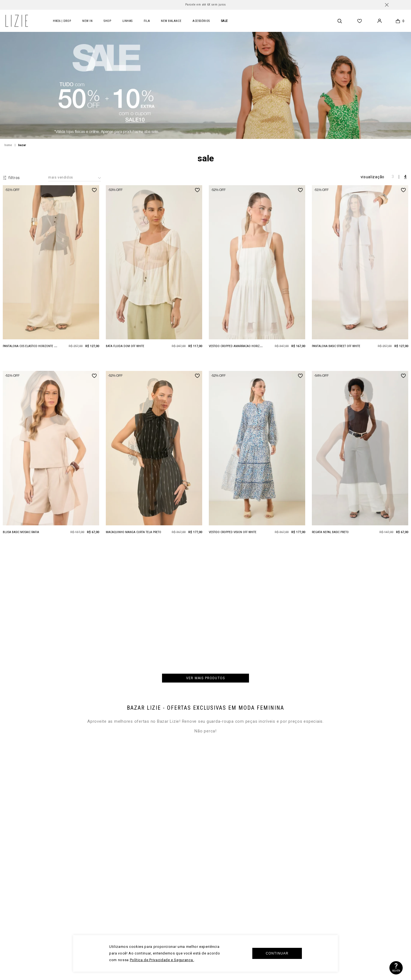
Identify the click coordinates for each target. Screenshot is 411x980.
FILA (147, 21)
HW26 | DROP (62, 21)
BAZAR (22, 145)
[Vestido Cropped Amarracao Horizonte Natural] (257, 273)
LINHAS (128, 21)
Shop (107, 21)
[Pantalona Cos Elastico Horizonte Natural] (51, 273)
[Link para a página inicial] (11, 145)
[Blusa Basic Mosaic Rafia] (51, 458)
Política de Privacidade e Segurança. (162, 960)
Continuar (277, 953)
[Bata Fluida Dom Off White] (154, 273)
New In (87, 21)
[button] (11, 178)
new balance (171, 21)
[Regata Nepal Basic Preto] (360, 458)
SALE (224, 21)
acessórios (201, 21)
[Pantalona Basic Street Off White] (360, 273)
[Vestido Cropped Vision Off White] (257, 458)
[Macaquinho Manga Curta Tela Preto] (154, 458)
